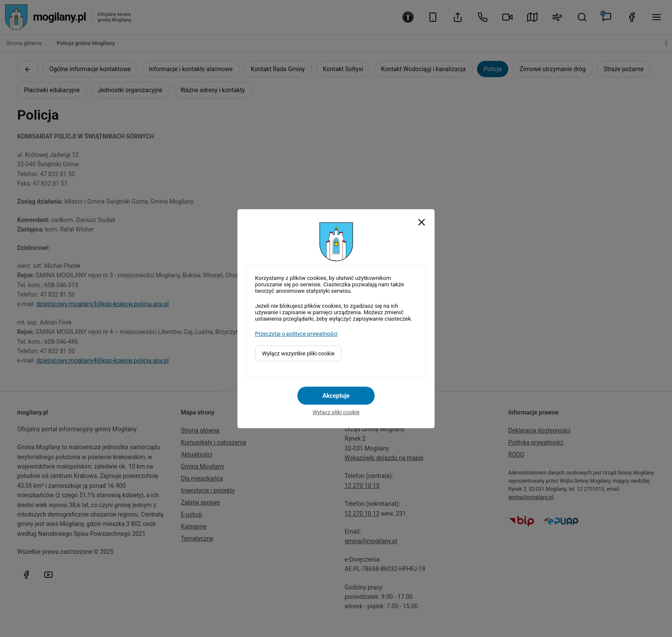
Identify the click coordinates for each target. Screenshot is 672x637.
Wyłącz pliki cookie (336, 412)
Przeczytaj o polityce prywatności (296, 334)
